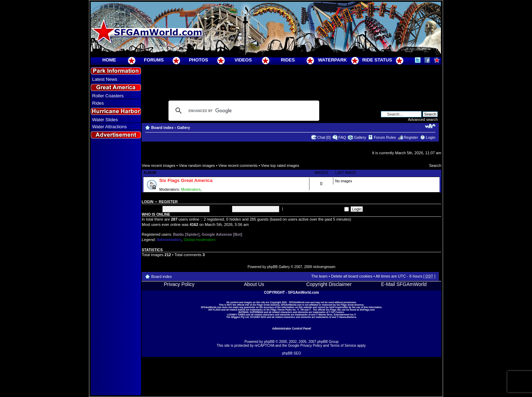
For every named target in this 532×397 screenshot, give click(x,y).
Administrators (169, 240)
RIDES (288, 60)
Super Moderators (218, 189)
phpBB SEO (291, 353)
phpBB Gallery (278, 267)
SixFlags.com (367, 310)
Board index (162, 128)
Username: (151, 209)
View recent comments (238, 165)
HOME (109, 60)
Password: (221, 209)
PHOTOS (198, 60)
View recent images (159, 165)
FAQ (342, 137)
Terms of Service (343, 346)
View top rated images (280, 165)
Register (411, 137)
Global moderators (200, 240)
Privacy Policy (179, 284)
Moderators (191, 189)
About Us (254, 284)
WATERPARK (333, 60)
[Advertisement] (116, 267)
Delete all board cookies (351, 276)
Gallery (183, 128)
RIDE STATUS (377, 60)
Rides (98, 103)
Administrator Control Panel (292, 328)
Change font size (430, 126)
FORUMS (154, 60)
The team (319, 276)
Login (431, 137)
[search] (243, 111)
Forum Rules (385, 137)
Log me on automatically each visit (316, 209)
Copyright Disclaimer (329, 284)
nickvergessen (324, 267)
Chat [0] (324, 137)
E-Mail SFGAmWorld (404, 284)
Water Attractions (110, 127)
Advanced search (423, 119)
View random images (197, 165)
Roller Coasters (108, 96)
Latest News (105, 79)
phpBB (269, 342)
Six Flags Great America (186, 180)
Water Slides (105, 120)
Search (435, 165)
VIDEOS (243, 60)
